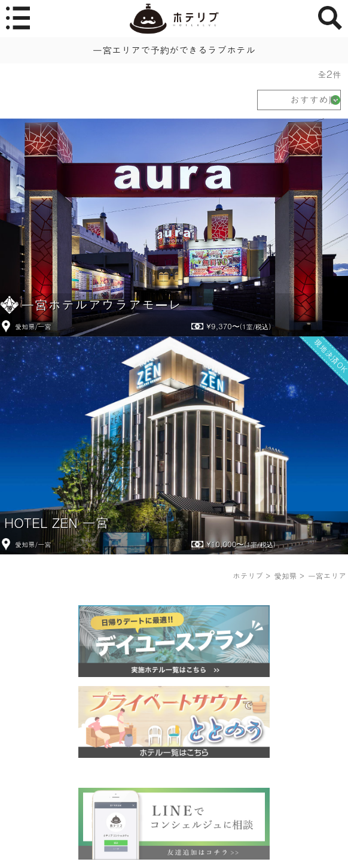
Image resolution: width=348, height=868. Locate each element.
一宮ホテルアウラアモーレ (101, 304)
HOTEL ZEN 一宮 (57, 522)
